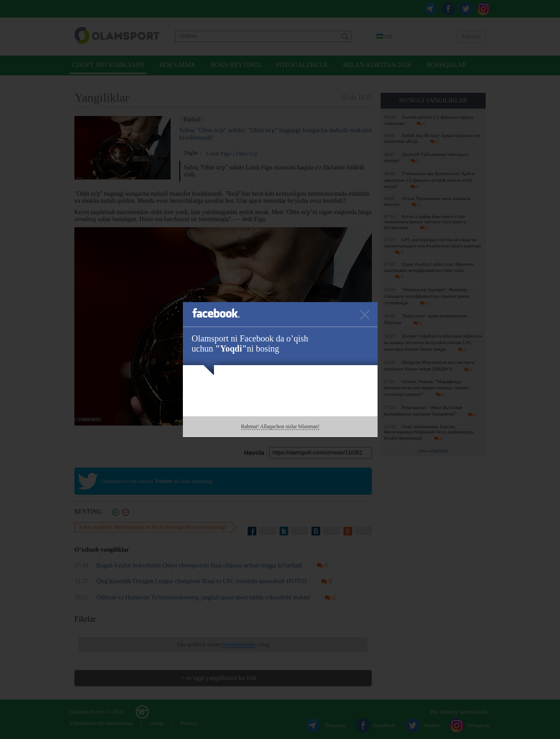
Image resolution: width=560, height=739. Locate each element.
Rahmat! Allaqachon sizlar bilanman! (280, 426)
